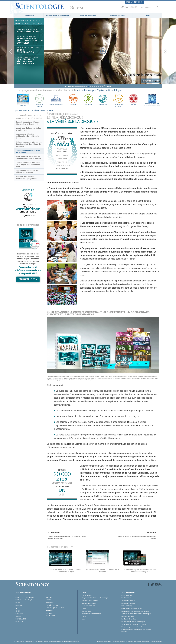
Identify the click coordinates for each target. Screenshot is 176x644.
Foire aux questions (117, 15)
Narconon (88, 99)
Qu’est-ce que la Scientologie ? (58, 15)
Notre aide (23, 106)
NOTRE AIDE (24, 111)
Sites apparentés (134, 2)
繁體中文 (18, 616)
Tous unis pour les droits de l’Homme (134, 624)
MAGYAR (49, 597)
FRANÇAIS (19, 605)
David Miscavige (127, 606)
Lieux (83, 619)
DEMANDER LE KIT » (28, 279)
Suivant (107, 86)
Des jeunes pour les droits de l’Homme (134, 627)
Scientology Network (128, 600)
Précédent (71, 86)
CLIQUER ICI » (28, 216)
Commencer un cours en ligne (131, 608)
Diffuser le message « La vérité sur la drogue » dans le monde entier (28, 165)
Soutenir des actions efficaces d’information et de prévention (28, 123)
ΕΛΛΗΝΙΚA (50, 610)
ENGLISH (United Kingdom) (25, 600)
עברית (18, 608)
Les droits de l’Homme (118, 100)
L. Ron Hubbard (29, 15)
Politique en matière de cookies (122, 641)
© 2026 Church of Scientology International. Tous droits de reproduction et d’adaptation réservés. (46, 641)
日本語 (18, 611)
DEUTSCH (19, 622)
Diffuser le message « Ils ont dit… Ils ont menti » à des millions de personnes (29, 144)
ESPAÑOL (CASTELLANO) (55, 608)
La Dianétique (126, 598)
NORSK (49, 600)
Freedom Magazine (152, 104)
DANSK (18, 602)
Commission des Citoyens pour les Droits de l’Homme (136, 631)
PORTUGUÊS (51, 616)
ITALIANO (49, 613)
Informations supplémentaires (92, 614)
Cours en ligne (87, 611)
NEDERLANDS (21, 619)
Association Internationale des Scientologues (136, 614)
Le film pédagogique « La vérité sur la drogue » (28, 151)
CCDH (133, 99)
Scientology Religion (128, 603)
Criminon (73, 99)
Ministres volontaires (88, 15)
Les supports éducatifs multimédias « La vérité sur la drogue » (27, 136)
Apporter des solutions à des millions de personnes (27, 172)
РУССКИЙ (19, 614)
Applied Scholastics (56, 99)
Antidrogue (103, 99)
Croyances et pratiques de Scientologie (95, 598)
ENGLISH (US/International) (25, 597)
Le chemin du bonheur (39, 100)
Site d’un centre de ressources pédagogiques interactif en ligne (28, 157)
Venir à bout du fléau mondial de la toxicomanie (29, 129)
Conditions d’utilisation (142, 641)
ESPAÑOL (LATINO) (53, 605)
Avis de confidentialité (103, 641)
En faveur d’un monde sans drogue (133, 622)
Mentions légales (156, 641)
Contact (84, 616)
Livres (147, 15)
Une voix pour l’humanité (90, 600)
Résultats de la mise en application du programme (26, 178)
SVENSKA (49, 602)
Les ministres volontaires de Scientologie (135, 611)
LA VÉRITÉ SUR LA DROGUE (42, 111)
